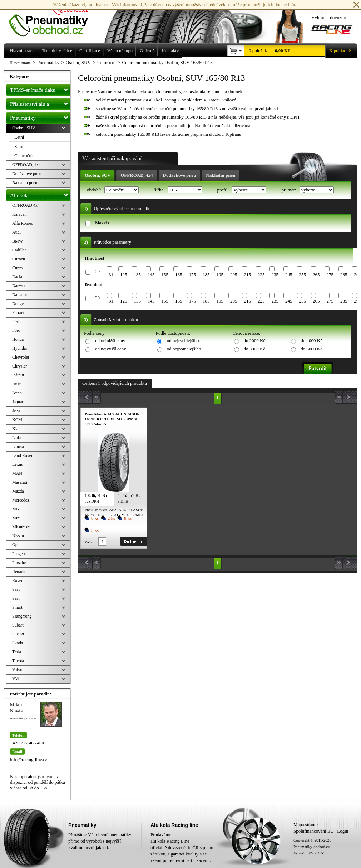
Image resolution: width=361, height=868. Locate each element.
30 (97, 271)
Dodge (18, 304)
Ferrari (18, 313)
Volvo (17, 670)
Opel (16, 545)
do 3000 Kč (255, 349)
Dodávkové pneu (180, 175)
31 (111, 275)
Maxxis (102, 223)
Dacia (17, 277)
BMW (18, 241)
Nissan (18, 536)
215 (247, 275)
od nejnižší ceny (110, 341)
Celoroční (23, 156)
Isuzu (17, 384)
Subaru (18, 625)
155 (165, 275)
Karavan (19, 214)
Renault (19, 572)
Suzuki (18, 634)
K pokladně (338, 51)
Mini (16, 518)
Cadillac (19, 250)
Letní (19, 137)
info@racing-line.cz (29, 760)
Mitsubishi (21, 527)
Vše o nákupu (120, 51)
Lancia (18, 447)
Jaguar (18, 402)
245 (289, 275)
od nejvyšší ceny (111, 349)
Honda (18, 339)
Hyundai (19, 348)
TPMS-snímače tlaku (40, 89)
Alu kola (40, 194)
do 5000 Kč (311, 349)
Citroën (19, 259)
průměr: (289, 190)
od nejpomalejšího (184, 349)
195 (220, 275)
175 (192, 275)
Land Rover (22, 455)
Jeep (16, 411)
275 (330, 275)
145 (151, 275)
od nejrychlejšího (183, 341)
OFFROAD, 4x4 (137, 175)
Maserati (20, 482)
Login (343, 831)
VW (16, 679)
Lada (16, 438)
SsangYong (22, 616)
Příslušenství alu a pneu (40, 104)
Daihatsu (20, 295)
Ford (16, 330)
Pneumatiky (40, 116)
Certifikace (90, 51)
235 (275, 275)
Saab (16, 589)
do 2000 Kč (255, 341)
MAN (17, 473)
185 (206, 275)
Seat (16, 598)
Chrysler (19, 366)
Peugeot (19, 554)
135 (137, 275)
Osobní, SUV (98, 175)
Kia (15, 429)
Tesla (17, 652)
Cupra (17, 268)
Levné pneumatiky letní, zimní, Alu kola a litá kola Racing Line (54, 19)
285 (344, 275)
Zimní (20, 146)
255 (302, 275)
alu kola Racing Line (170, 841)
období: (95, 190)
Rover (17, 580)
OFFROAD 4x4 (26, 205)
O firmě (147, 51)
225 (261, 275)
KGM (17, 420)
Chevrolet (21, 357)
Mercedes (21, 500)
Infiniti (18, 375)
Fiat (16, 321)
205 (234, 275)
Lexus (17, 464)
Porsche (19, 563)
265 (316, 275)
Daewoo (19, 286)
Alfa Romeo (23, 223)
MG (16, 509)
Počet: (90, 542)
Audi (16, 232)
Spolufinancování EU (313, 831)
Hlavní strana (20, 63)
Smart (17, 607)
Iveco (17, 393)
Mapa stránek (306, 825)
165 (179, 275)
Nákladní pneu (221, 175)
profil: (223, 190)
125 (124, 275)
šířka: (160, 190)
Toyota (18, 661)
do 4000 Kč (311, 341)
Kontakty (170, 51)
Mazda (18, 491)
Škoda (18, 643)
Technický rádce (57, 51)
